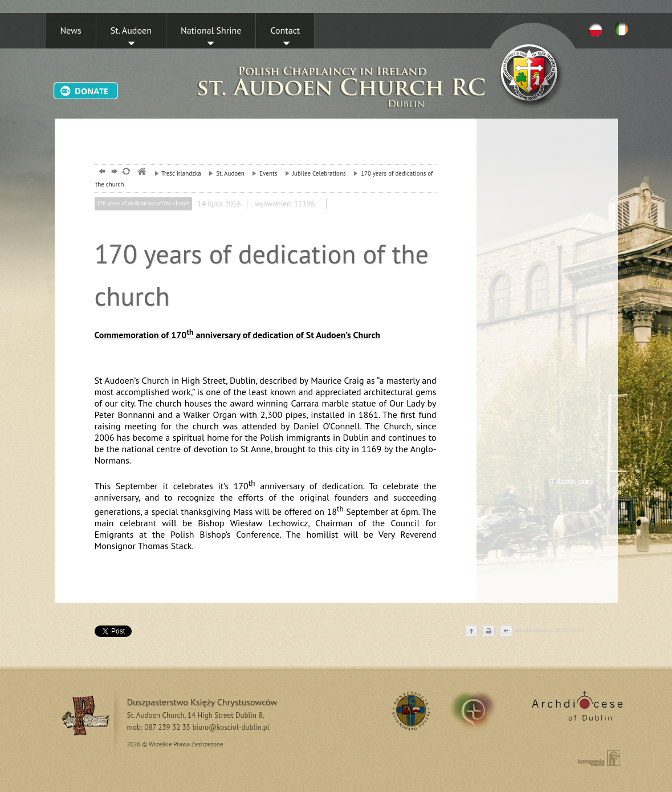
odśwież (126, 172)
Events (262, 173)
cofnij (506, 632)
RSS (410, 710)
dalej (113, 172)
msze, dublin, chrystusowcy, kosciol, (141, 172)
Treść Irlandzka (175, 173)
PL (595, 29)
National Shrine (211, 30)
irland (481, 710)
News (71, 30)
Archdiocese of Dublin (575, 710)
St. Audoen (131, 30)
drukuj (488, 632)
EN (624, 29)
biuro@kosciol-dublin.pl (231, 727)
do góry (471, 632)
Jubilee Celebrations (313, 173)
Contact (285, 30)
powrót (101, 172)
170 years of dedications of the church (143, 203)
